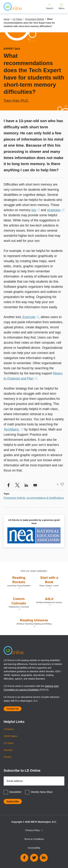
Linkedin (44, 858)
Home (7, 19)
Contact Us (13, 709)
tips (36, 210)
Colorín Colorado (19, 604)
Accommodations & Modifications (45, 498)
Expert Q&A (12, 49)
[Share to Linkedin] (26, 485)
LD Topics (17, 19)
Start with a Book (49, 583)
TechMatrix (14, 429)
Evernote (31, 317)
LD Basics (9, 729)
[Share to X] (17, 485)
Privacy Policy (34, 830)
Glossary (8, 750)
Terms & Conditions (34, 839)
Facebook (24, 858)
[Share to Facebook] (9, 485)
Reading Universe (34, 623)
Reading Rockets (19, 583)
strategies (56, 210)
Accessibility (34, 848)
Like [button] (62, 484)
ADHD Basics (11, 736)
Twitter (34, 858)
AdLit (49, 602)
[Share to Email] (35, 485)
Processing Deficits (35, 19)
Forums (8, 757)
